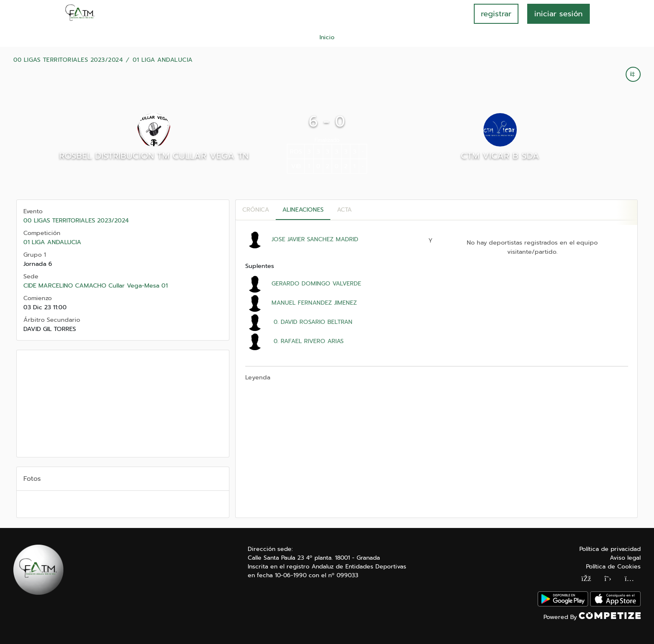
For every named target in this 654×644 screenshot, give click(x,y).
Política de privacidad (610, 549)
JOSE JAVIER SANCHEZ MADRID (315, 239)
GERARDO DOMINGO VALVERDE (316, 284)
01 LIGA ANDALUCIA (163, 60)
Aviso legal (625, 558)
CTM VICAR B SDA (500, 156)
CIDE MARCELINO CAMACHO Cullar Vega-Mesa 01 (96, 285)
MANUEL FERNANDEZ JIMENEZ (314, 303)
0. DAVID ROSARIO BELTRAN (312, 322)
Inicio (327, 37)
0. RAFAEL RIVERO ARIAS (308, 341)
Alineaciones (303, 210)
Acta (344, 210)
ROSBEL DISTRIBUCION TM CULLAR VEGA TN (154, 156)
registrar (496, 14)
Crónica (256, 210)
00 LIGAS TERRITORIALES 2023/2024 (68, 60)
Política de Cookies (613, 567)
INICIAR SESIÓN (558, 14)
